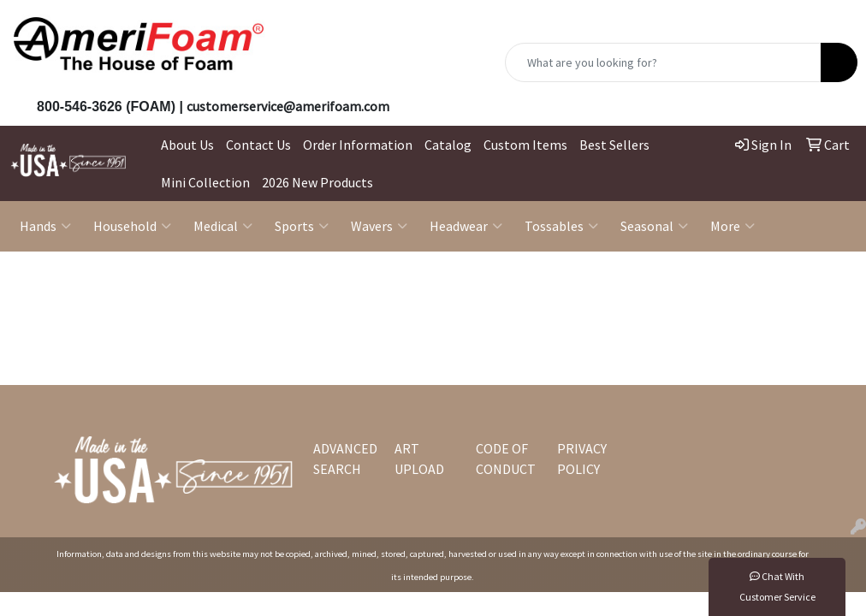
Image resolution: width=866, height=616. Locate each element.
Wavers (379, 226)
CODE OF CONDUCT (506, 459)
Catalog (448, 145)
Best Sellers (614, 145)
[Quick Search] (663, 62)
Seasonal (654, 226)
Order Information (358, 145)
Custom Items (525, 145)
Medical (223, 226)
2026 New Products (317, 182)
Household (132, 226)
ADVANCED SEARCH (344, 459)
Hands (45, 226)
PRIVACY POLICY (582, 459)
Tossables (561, 226)
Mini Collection (205, 182)
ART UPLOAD (419, 459)
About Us (187, 145)
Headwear (466, 226)
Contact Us (258, 145)
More (733, 226)
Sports (302, 226)
